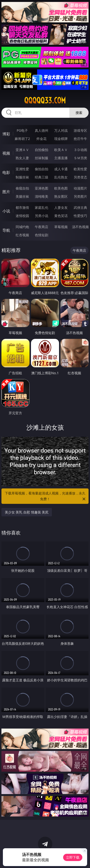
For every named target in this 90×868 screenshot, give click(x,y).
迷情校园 (22, 216)
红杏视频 (22, 235)
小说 (6, 211)
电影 (6, 172)
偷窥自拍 (22, 188)
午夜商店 (42, 227)
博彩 (6, 134)
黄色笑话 (61, 216)
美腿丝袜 (22, 196)
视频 (6, 153)
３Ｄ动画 (80, 150)
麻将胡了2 (22, 139)
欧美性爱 (80, 169)
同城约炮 (22, 227)
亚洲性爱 (22, 169)
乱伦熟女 (61, 177)
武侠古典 (80, 207)
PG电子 (22, 130)
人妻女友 (61, 207)
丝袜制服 (42, 158)
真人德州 (42, 130)
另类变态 (80, 177)
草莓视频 (61, 227)
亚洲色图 (42, 188)
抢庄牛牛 (80, 139)
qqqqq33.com (45, 100)
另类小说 (42, 216)
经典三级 (42, 177)
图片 (6, 192)
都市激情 (22, 207)
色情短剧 (42, 235)
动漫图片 (80, 188)
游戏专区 (80, 130)
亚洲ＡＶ (22, 150)
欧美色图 (61, 188)
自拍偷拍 (42, 150)
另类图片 (80, 196)
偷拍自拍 (42, 169)
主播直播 (61, 158)
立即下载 (73, 857)
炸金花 (42, 139)
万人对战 (61, 130)
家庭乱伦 (42, 207)
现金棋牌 (61, 139)
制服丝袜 (22, 177)
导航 (6, 230)
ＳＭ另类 (80, 158)
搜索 (79, 113)
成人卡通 (61, 169)
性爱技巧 (80, 216)
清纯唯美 (42, 196)
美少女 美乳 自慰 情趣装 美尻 (27, 512)
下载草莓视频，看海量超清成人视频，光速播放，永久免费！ (46, 496)
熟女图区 (61, 196)
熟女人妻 (22, 158)
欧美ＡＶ (61, 150)
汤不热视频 (80, 227)
